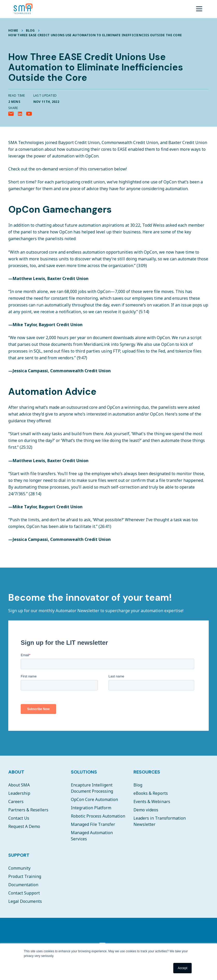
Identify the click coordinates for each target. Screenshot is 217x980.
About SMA (19, 785)
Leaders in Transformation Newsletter (160, 821)
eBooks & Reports (151, 793)
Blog (30, 30)
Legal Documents (25, 901)
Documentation (23, 885)
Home (13, 30)
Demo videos (146, 810)
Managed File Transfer (93, 824)
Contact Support (24, 893)
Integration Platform (91, 808)
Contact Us (19, 818)
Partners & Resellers (28, 810)
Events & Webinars (152, 802)
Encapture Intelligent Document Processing (92, 788)
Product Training (25, 876)
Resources (147, 772)
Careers (16, 802)
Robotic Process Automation (98, 816)
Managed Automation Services (92, 836)
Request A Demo (24, 826)
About (16, 772)
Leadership (19, 793)
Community (19, 868)
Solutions (84, 772)
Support (19, 855)
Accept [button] (182, 968)
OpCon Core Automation (94, 799)
